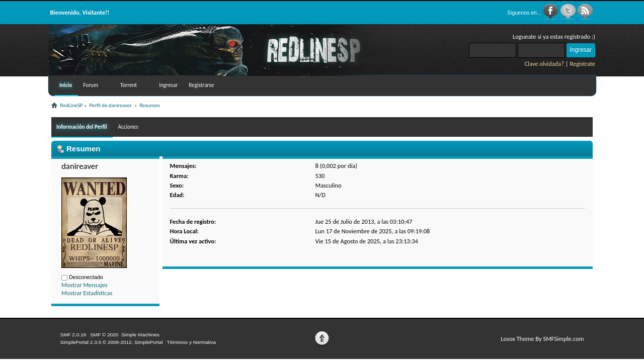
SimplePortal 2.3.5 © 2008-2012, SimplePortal (112, 342)
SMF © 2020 (104, 335)
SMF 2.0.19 (73, 335)
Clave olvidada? (544, 64)
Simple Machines (140, 335)
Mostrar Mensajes (85, 285)
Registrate (582, 64)
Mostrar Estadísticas (87, 293)
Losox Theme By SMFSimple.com (542, 339)
